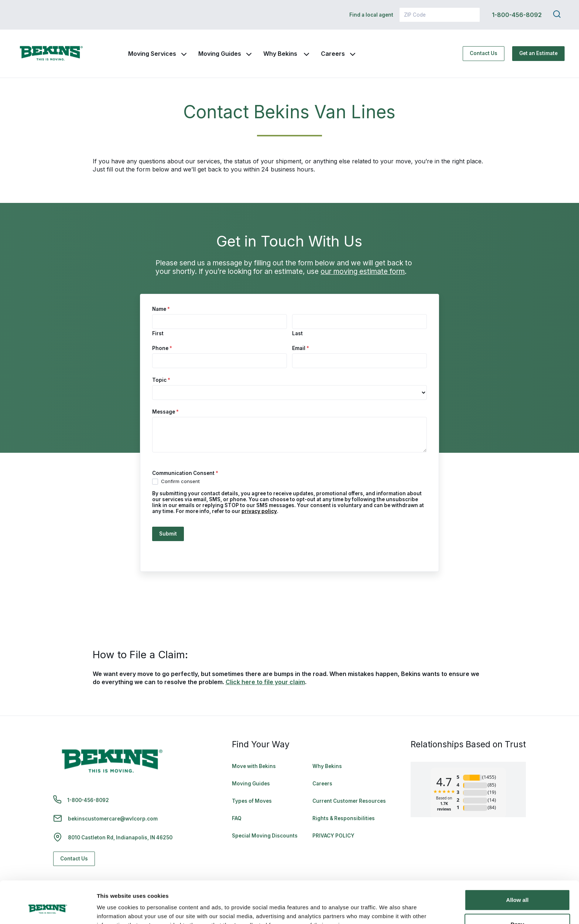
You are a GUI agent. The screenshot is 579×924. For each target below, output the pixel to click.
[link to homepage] (51, 54)
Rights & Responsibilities (344, 818)
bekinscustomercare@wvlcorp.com (113, 819)
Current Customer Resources (349, 801)
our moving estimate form (363, 271)
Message (165, 412)
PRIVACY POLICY (333, 836)
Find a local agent (371, 15)
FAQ (237, 818)
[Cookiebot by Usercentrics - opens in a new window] (48, 910)
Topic (161, 380)
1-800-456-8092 (517, 15)
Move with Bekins (254, 766)
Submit (168, 534)
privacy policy (259, 511)
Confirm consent (176, 481)
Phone (162, 348)
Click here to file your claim (265, 682)
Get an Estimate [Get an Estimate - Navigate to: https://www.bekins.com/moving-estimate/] (538, 53)
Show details (114, 909)
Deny (518, 888)
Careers (333, 54)
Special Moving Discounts (265, 836)
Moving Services (152, 54)
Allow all (518, 864)
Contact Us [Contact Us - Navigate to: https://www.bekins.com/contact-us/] (484, 53)
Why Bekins (281, 54)
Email (301, 348)
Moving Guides (220, 54)
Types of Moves (252, 801)
